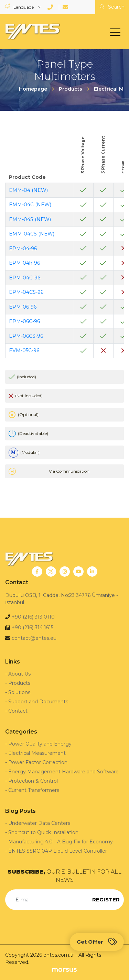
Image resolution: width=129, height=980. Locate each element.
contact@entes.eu (34, 638)
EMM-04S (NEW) (30, 219)
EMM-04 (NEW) (28, 190)
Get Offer (97, 942)
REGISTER (106, 900)
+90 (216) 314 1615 (33, 627)
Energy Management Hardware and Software (63, 772)
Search (112, 7)
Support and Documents (38, 702)
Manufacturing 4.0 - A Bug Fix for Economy (61, 842)
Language (20, 7)
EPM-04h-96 (24, 263)
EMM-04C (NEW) (30, 205)
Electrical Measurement (37, 753)
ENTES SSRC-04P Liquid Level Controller (58, 851)
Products (19, 683)
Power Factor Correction (38, 762)
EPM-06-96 (23, 307)
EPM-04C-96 (25, 278)
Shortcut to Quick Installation (43, 832)
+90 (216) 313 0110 (33, 617)
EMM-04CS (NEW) (32, 234)
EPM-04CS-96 (26, 292)
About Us (19, 674)
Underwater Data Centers (39, 823)
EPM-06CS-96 (26, 336)
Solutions (19, 692)
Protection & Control (33, 781)
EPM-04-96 (23, 249)
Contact (18, 711)
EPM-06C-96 (24, 321)
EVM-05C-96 (24, 350)
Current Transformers (34, 790)
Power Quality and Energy (40, 744)
